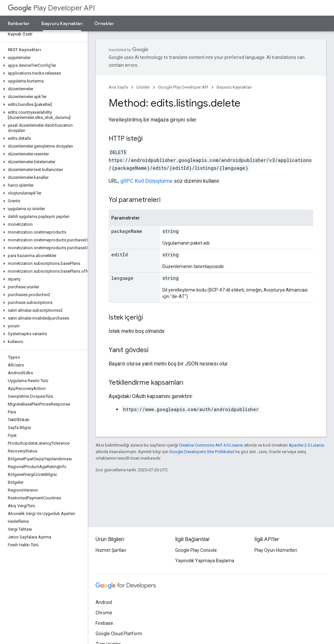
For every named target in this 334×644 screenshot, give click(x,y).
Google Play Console (196, 550)
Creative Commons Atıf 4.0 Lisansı (211, 445)
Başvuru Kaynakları (234, 87)
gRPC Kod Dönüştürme (146, 181)
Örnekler (104, 23)
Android (104, 602)
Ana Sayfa (118, 87)
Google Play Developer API (183, 87)
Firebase (104, 623)
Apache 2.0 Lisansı (306, 445)
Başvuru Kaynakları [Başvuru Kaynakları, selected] (62, 23)
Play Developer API (51, 8)
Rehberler (19, 23)
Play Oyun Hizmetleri (276, 550)
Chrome (104, 613)
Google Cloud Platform (119, 634)
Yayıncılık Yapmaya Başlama (205, 561)
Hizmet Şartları (111, 550)
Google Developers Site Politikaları (202, 452)
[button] (43, 58)
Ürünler (143, 87)
